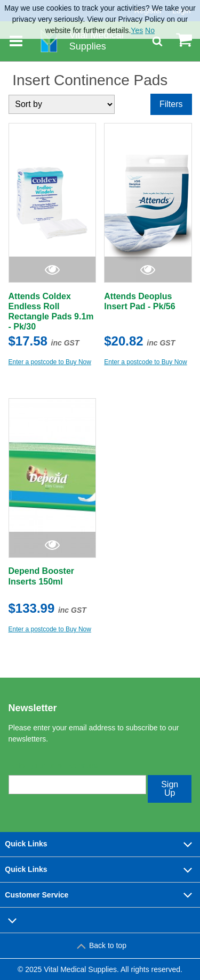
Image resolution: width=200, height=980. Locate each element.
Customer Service (100, 895)
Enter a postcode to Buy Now (50, 362)
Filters (171, 104)
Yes (137, 30)
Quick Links (100, 844)
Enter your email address (53, 765)
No (150, 30)
